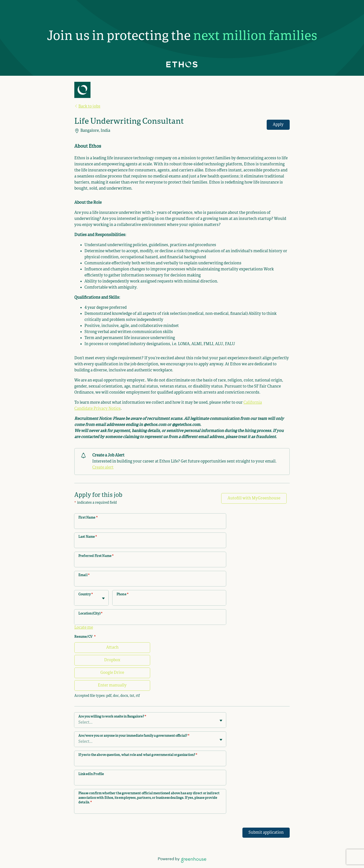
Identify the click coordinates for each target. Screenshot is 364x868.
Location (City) (90, 614)
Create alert (103, 468)
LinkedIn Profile (91, 774)
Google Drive (112, 673)
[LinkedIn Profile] (150, 781)
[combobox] (79, 600)
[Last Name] (150, 544)
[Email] (150, 582)
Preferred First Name (96, 556)
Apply (278, 125)
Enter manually (112, 685)
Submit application (266, 833)
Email (84, 575)
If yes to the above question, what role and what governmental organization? (138, 755)
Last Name (88, 537)
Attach (112, 648)
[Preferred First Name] (150, 563)
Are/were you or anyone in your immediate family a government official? (134, 736)
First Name (88, 518)
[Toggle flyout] (103, 598)
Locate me (84, 628)
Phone (122, 595)
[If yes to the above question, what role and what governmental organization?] (150, 762)
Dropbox (112, 660)
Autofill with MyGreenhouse (254, 498)
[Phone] (169, 601)
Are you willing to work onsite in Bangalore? (112, 717)
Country (86, 595)
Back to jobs (87, 107)
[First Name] (150, 524)
